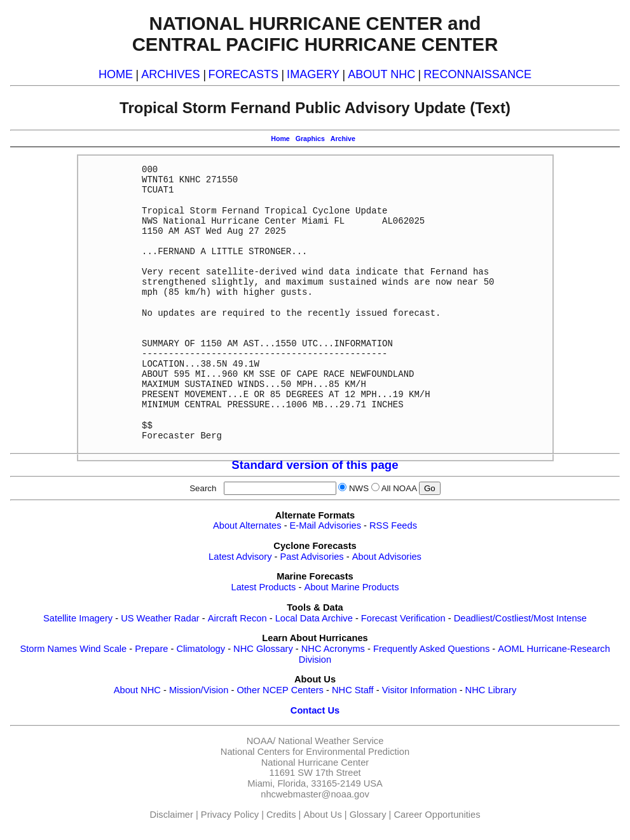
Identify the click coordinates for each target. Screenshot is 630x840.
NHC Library (491, 690)
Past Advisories (312, 557)
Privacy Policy (230, 815)
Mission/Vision (199, 690)
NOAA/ (261, 741)
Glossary (368, 815)
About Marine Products (351, 587)
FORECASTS (244, 74)
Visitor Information (420, 690)
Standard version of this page (315, 465)
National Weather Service (331, 741)
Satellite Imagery (78, 618)
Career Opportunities (437, 815)
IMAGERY (313, 74)
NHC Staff (353, 690)
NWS (359, 488)
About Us (322, 815)
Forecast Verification (403, 618)
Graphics (310, 139)
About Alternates (247, 525)
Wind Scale (103, 649)
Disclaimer (172, 815)
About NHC (137, 690)
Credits (281, 815)
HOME (116, 74)
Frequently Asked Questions (431, 649)
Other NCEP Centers (280, 690)
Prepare (151, 649)
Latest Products (264, 587)
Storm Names (48, 649)
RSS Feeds (393, 525)
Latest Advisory (240, 557)
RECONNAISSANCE (477, 74)
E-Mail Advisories (325, 525)
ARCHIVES (170, 74)
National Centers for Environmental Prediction (315, 752)
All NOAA (399, 488)
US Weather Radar (160, 618)
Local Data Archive (314, 618)
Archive (343, 139)
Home (280, 139)
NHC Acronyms (333, 649)
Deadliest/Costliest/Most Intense (520, 618)
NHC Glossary (263, 649)
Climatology (201, 649)
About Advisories (387, 557)
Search (205, 488)
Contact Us (315, 710)
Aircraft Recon (237, 618)
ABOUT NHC (381, 74)
